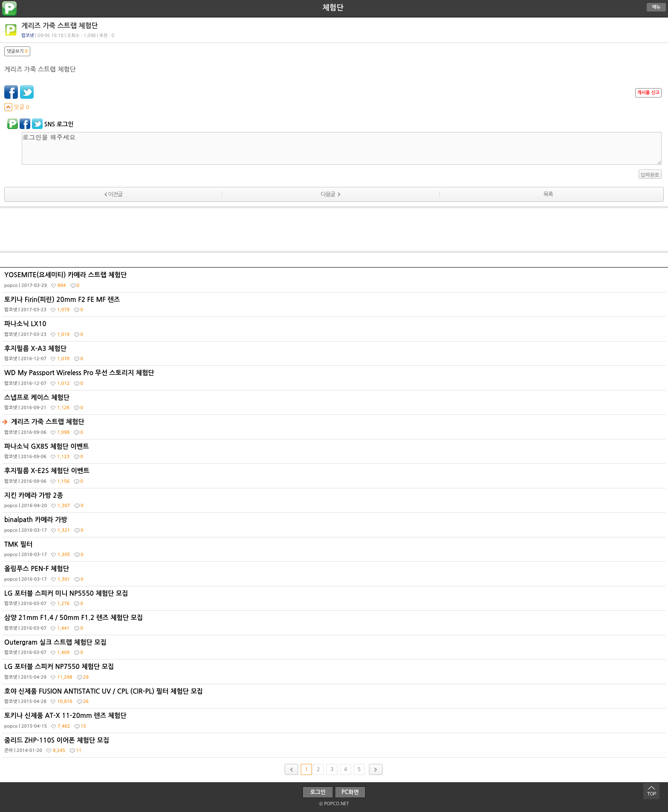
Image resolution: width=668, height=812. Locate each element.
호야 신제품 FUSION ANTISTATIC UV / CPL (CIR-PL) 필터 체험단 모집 (335, 698)
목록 (548, 194)
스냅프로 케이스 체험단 (335, 405)
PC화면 (350, 792)
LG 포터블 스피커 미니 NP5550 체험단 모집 (335, 600)
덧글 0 (17, 107)
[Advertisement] (334, 230)
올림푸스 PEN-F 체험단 (335, 576)
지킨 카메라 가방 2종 (335, 502)
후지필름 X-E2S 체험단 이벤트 (335, 478)
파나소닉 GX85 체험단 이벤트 (335, 453)
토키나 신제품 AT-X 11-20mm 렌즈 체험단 (335, 723)
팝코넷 (28, 36)
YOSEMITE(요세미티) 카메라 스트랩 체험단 (335, 282)
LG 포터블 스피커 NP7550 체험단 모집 (335, 674)
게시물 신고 (648, 93)
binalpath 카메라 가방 (335, 527)
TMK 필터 (335, 551)
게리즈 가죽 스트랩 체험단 (335, 429)
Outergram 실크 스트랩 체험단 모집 (335, 649)
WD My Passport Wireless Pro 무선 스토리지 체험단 (335, 380)
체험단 (333, 8)
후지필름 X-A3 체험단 (335, 356)
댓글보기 (17, 51)
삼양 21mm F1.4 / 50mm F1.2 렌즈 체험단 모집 (335, 625)
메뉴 (656, 7)
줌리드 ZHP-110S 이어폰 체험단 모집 (335, 747)
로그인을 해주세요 (342, 148)
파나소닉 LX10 (335, 331)
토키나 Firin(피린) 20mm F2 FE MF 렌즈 (335, 307)
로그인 (318, 792)
